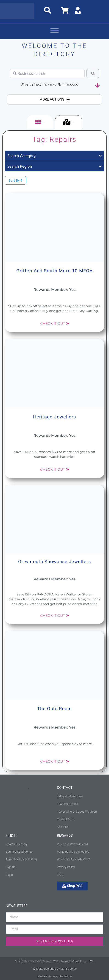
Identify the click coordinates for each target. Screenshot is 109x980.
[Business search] (47, 74)
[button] (55, 32)
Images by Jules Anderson (55, 976)
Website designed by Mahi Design (55, 969)
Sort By (16, 180)
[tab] (40, 122)
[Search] (93, 74)
